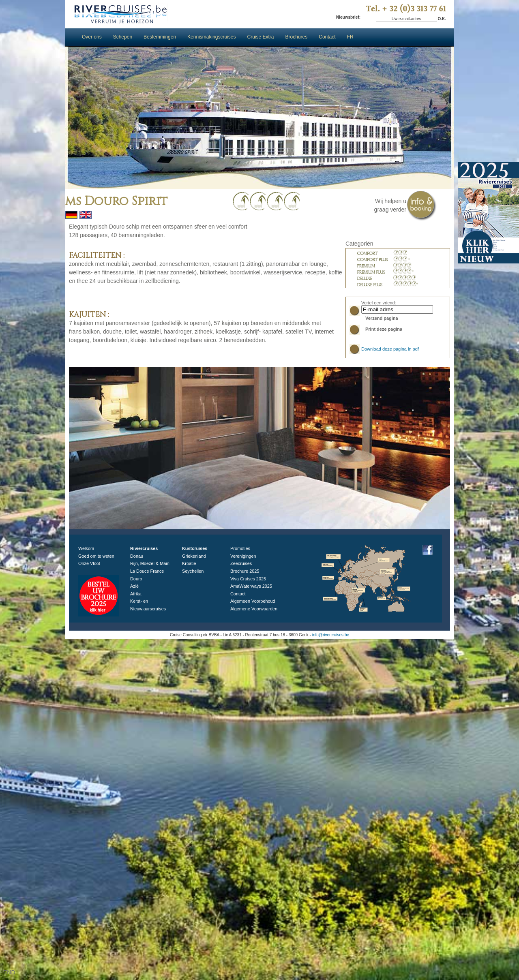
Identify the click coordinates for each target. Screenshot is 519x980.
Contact (327, 37)
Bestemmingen (160, 37)
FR (351, 37)
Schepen (123, 37)
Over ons (92, 37)
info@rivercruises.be (331, 635)
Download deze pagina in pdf (390, 349)
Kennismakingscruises (211, 37)
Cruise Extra (261, 37)
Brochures (297, 37)
